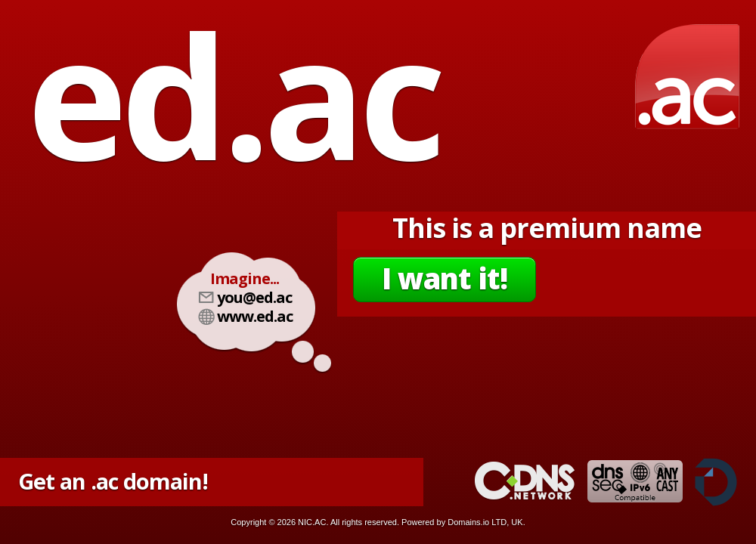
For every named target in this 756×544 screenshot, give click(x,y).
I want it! (445, 278)
